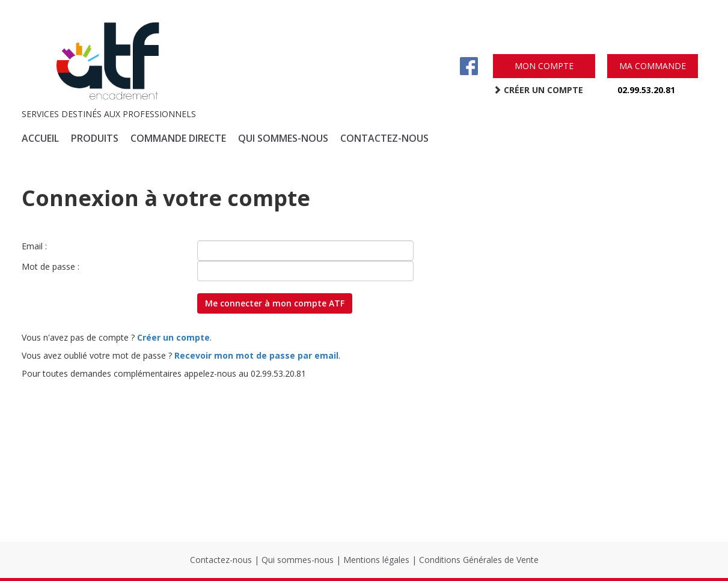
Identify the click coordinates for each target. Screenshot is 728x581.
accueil (40, 138)
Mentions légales (376, 560)
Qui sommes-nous (298, 560)
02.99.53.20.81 (646, 90)
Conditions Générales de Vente (479, 560)
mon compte (544, 66)
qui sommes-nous (283, 138)
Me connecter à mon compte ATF (275, 303)
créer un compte (538, 90)
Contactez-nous (221, 560)
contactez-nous (384, 138)
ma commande (653, 66)
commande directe (178, 138)
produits (95, 138)
